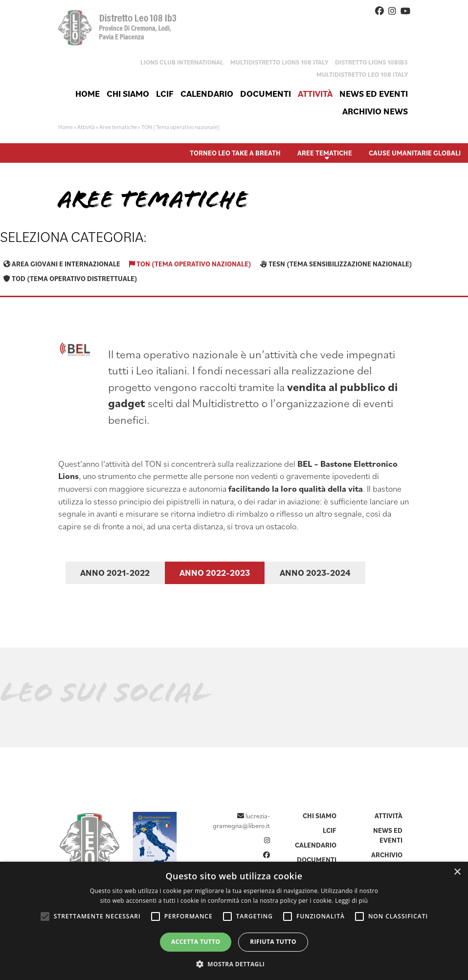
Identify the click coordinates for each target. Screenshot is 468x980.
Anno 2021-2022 (115, 573)
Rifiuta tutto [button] (273, 942)
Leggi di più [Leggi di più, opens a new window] (351, 901)
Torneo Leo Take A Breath (235, 153)
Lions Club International (182, 62)
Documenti (266, 94)
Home (88, 94)
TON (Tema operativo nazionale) (190, 264)
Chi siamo (128, 94)
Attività (315, 94)
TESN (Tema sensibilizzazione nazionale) (336, 264)
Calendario (207, 94)
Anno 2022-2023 (215, 573)
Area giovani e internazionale (62, 264)
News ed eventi (374, 94)
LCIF (165, 94)
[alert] (234, 921)
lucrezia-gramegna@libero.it (241, 821)
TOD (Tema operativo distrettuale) (70, 279)
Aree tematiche (118, 127)
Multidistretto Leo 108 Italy (362, 75)
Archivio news (375, 111)
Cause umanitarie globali (415, 153)
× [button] (457, 872)
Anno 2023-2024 (315, 573)
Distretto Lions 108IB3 (371, 62)
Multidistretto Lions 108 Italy (279, 62)
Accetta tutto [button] (196, 942)
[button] (234, 964)
